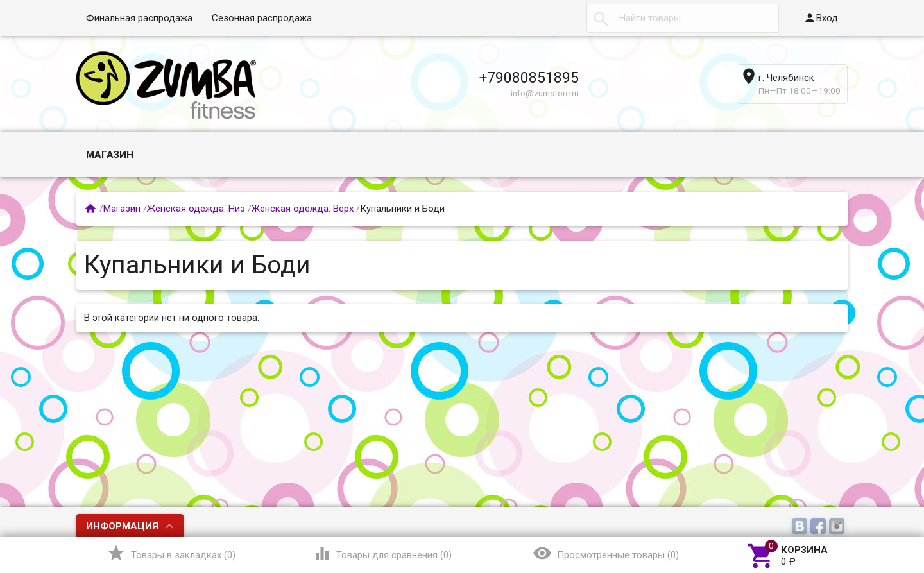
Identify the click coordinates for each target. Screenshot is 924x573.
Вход (821, 18)
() (171, 553)
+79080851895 (529, 78)
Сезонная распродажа (262, 18)
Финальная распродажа (139, 18)
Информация (122, 526)
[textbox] (683, 18)
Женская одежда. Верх (303, 209)
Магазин (110, 155)
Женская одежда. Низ (196, 209)
